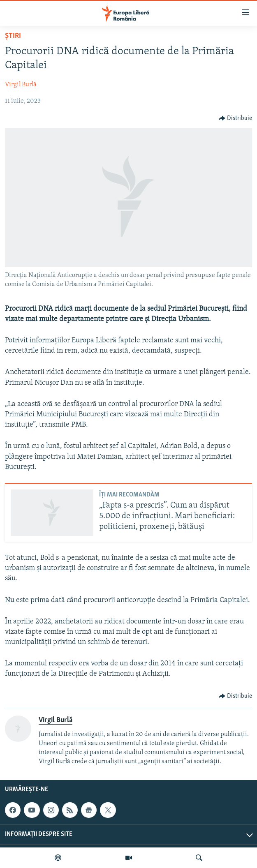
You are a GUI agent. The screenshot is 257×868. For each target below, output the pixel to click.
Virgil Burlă (21, 85)
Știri (13, 36)
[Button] (236, 118)
